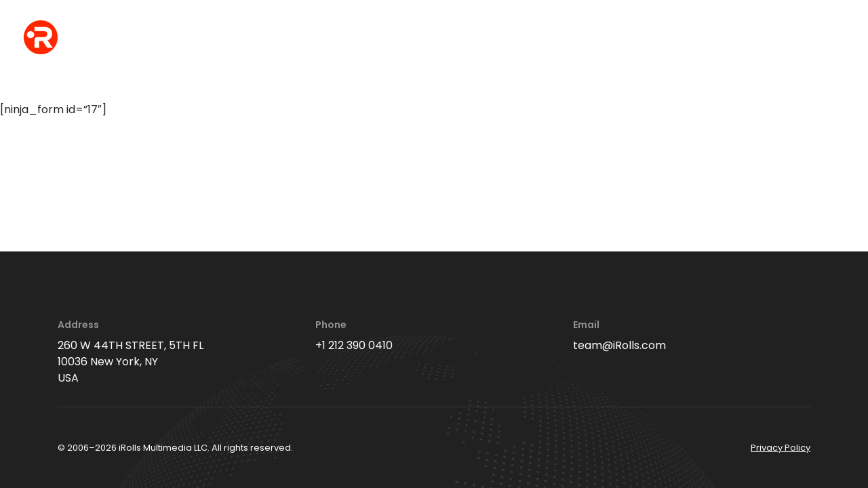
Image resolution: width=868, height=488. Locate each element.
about (680, 38)
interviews (467, 38)
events (281, 38)
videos (545, 38)
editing (613, 38)
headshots (201, 38)
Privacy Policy (781, 448)
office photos (368, 38)
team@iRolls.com (619, 345)
